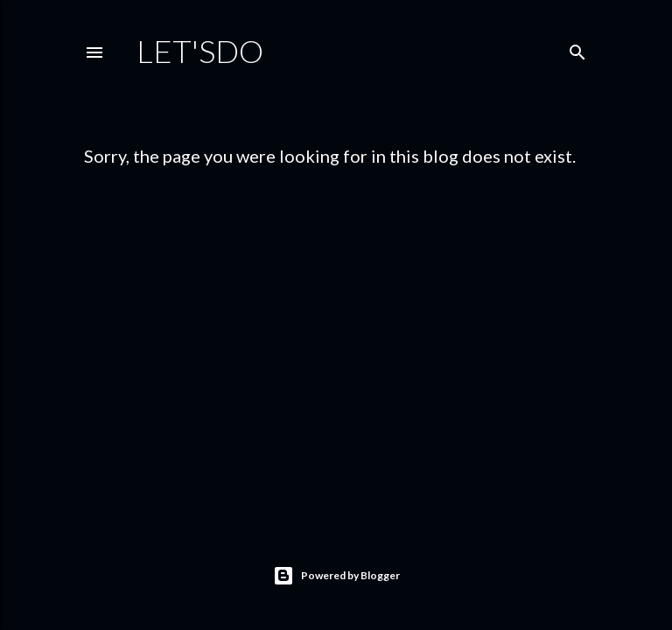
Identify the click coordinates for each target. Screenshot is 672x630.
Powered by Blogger (336, 576)
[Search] (577, 49)
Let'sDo (200, 51)
